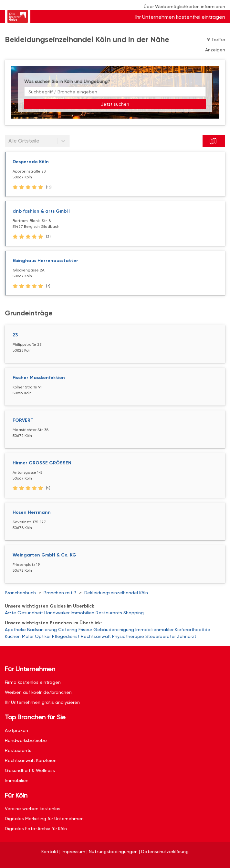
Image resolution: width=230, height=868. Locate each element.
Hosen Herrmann (32, 512)
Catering (68, 630)
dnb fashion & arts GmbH (41, 211)
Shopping (134, 613)
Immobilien (83, 613)
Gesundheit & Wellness (30, 770)
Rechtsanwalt (96, 636)
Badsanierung (42, 630)
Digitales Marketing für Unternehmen (44, 819)
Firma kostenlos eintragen (33, 682)
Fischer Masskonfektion (39, 378)
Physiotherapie (128, 636)
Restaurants (109, 613)
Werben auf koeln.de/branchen (38, 692)
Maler (28, 636)
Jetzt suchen (115, 104)
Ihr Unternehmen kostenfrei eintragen (180, 17)
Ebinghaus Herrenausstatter (45, 261)
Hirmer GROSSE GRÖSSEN (42, 463)
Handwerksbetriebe (26, 740)
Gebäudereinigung (114, 630)
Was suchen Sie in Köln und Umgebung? (67, 81)
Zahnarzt (187, 636)
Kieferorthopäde (193, 630)
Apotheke (15, 630)
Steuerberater (161, 636)
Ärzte (10, 613)
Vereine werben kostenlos (33, 809)
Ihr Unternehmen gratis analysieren (42, 702)
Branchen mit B (60, 593)
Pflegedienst (66, 636)
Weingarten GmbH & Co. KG (44, 555)
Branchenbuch (20, 593)
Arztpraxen (16, 730)
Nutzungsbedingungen (113, 852)
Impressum (73, 852)
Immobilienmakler (154, 630)
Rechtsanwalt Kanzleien (31, 760)
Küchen (13, 636)
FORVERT (23, 420)
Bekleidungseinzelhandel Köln (116, 593)
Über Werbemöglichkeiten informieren (184, 6)
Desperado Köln (31, 162)
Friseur (85, 630)
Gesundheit (30, 613)
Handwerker (57, 613)
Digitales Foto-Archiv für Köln (36, 829)
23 (15, 335)
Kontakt (50, 852)
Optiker (43, 636)
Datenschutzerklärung (165, 852)
